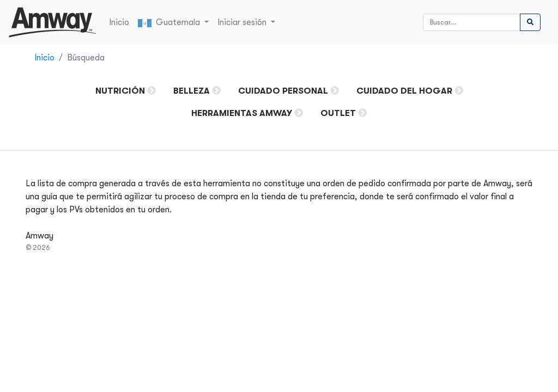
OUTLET (338, 113)
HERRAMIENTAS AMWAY (242, 113)
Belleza (192, 91)
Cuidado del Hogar (404, 91)
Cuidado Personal (283, 91)
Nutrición (120, 91)
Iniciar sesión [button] (243, 22)
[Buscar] (472, 22)
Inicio (119, 22)
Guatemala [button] (170, 22)
